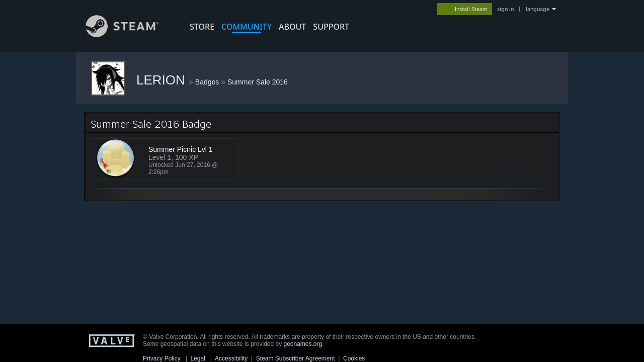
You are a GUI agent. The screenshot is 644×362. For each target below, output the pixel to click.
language (538, 9)
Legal (197, 358)
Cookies (354, 358)
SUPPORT (331, 27)
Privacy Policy (162, 358)
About (292, 27)
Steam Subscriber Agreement (296, 358)
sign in (505, 9)
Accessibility (231, 358)
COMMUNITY (247, 27)
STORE (202, 27)
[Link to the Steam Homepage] (130, 34)
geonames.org (303, 344)
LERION (163, 80)
